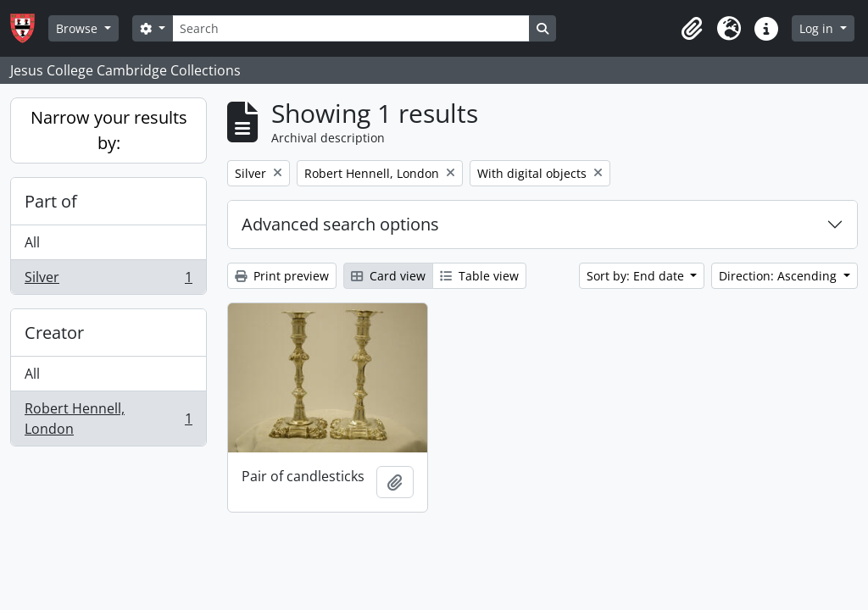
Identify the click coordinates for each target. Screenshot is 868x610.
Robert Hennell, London (108, 419)
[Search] (351, 28)
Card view (388, 276)
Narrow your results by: (109, 130)
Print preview (282, 276)
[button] (692, 29)
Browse (78, 28)
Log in (818, 28)
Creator (54, 333)
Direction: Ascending (779, 276)
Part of (51, 201)
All (32, 242)
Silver (108, 280)
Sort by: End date (637, 276)
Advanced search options (340, 224)
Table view (479, 276)
